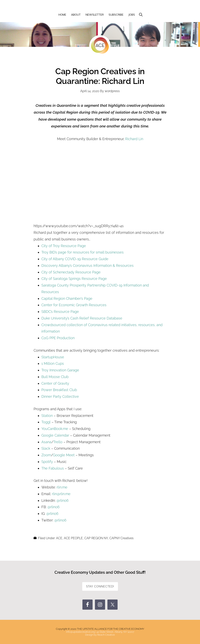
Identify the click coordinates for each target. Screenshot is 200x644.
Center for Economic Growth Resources (74, 305)
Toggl (46, 422)
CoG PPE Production (58, 338)
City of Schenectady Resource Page (71, 272)
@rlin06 (62, 500)
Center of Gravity (55, 383)
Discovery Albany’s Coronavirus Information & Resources (87, 266)
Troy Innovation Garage (60, 370)
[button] (141, 15)
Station (47, 416)
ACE (59, 538)
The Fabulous (53, 468)
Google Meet (64, 455)
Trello (58, 442)
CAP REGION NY (96, 538)
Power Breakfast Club (59, 390)
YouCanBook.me (55, 429)
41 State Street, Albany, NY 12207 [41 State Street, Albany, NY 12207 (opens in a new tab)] (115, 632)
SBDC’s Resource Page (60, 312)
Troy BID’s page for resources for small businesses (83, 252)
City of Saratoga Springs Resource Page (74, 279)
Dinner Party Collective (60, 396)
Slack (46, 448)
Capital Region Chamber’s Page (67, 298)
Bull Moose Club (55, 377)
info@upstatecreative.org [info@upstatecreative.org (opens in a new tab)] (80, 632)
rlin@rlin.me (61, 494)
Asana (46, 442)
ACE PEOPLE (73, 538)
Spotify (47, 462)
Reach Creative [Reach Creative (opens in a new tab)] (106, 635)
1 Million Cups (53, 363)
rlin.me (62, 487)
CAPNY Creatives (121, 538)
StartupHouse (53, 357)
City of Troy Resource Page (64, 246)
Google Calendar (55, 435)
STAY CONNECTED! (100, 586)
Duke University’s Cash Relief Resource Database (82, 318)
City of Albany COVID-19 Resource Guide (75, 259)
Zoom (46, 455)
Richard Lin (134, 139)
